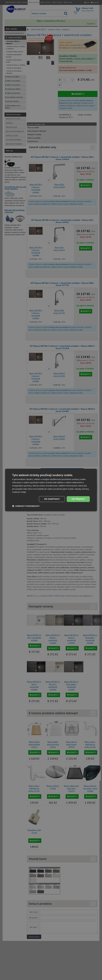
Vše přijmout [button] (78, 499)
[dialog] (51, 490)
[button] (26, 506)
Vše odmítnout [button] (52, 499)
